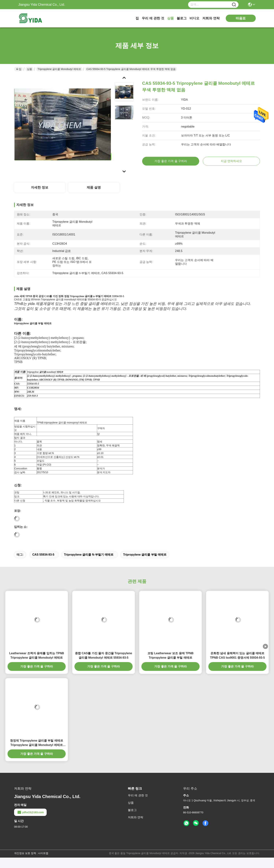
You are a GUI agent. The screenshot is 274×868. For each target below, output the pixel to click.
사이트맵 (43, 853)
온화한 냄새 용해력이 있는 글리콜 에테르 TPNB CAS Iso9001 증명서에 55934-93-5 (237, 655)
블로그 (182, 18)
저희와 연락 (211, 18)
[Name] (234, 5)
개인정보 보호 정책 (25, 853)
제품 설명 (94, 187)
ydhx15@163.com (30, 812)
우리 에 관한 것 (153, 18)
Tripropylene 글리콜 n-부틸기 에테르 (89, 555)
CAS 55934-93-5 (43, 555)
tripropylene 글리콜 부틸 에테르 (145, 555)
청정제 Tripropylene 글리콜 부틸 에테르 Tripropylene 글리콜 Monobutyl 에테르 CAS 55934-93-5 (37, 743)
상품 (170, 18)
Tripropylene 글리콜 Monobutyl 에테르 (59, 69)
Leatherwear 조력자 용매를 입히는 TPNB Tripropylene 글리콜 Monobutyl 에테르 (37, 655)
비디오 (194, 18)
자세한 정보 (40, 187)
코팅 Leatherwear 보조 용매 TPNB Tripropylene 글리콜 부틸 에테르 (170, 655)
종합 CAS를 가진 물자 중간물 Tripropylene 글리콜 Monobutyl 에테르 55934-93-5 (104, 655)
